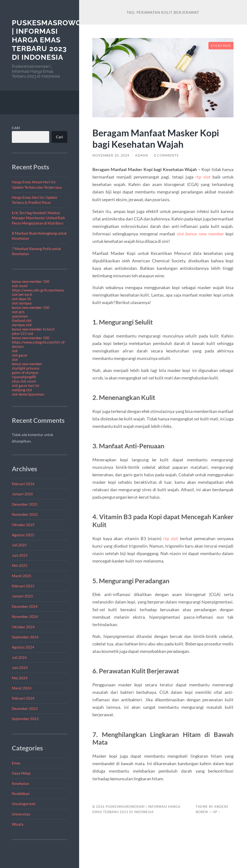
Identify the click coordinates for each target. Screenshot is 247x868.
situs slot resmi (24, 381)
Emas (16, 763)
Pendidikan (21, 794)
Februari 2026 (23, 484)
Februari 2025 (23, 586)
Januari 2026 (22, 494)
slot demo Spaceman (28, 394)
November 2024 (25, 616)
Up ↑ (216, 812)
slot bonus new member (200, 234)
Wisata (18, 824)
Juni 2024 (20, 668)
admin (142, 155)
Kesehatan (20, 783)
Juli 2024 (19, 657)
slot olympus (22, 303)
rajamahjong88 (24, 377)
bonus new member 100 (31, 281)
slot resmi (20, 286)
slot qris (18, 312)
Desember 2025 (25, 504)
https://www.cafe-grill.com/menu (38, 290)
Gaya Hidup (21, 773)
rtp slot (203, 177)
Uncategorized (24, 804)
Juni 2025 (20, 555)
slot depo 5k (21, 299)
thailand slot (22, 320)
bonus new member (27, 364)
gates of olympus (25, 372)
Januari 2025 (22, 596)
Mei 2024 (20, 678)
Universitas (21, 814)
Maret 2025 (22, 576)
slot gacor (20, 355)
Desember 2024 (25, 606)
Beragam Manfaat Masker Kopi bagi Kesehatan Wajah (157, 138)
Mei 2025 (20, 565)
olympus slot (22, 325)
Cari (16, 128)
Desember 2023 (25, 709)
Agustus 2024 (23, 647)
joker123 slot (23, 333)
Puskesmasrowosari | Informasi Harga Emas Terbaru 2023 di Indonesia (55, 40)
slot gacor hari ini (25, 385)
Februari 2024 (23, 698)
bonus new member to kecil (33, 329)
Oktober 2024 (23, 627)
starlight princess (26, 368)
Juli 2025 (19, 545)
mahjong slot (22, 390)
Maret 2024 (22, 688)
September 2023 (25, 719)
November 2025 (25, 514)
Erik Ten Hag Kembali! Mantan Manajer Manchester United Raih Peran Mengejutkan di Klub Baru (38, 218)
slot (15, 351)
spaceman (20, 316)
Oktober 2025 (23, 525)
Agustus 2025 (23, 535)
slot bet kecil (22, 294)
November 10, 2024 (111, 155)
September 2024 (25, 637)
